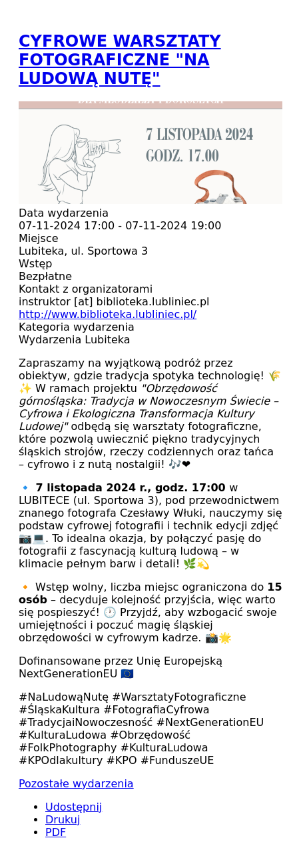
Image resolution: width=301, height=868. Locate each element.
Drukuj (63, 820)
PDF (56, 832)
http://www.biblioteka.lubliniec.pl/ (108, 314)
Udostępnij (74, 807)
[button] (150, 200)
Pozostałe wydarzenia (76, 784)
